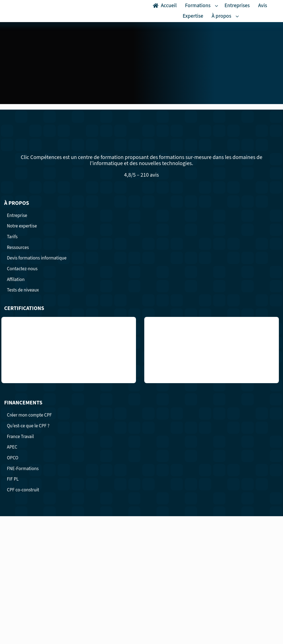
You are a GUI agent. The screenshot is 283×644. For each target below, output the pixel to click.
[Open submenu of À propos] (238, 16)
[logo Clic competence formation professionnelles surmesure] (24, 7)
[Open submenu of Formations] (218, 6)
